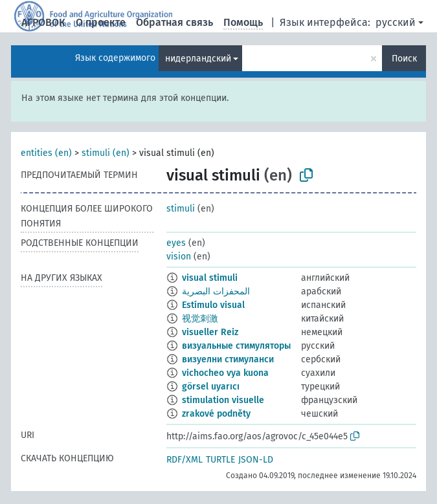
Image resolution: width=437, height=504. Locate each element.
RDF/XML (185, 460)
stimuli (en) (106, 153)
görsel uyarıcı (211, 387)
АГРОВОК (43, 22)
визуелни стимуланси (228, 359)
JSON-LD (256, 460)
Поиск (404, 59)
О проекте (101, 22)
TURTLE (220, 460)
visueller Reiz (210, 332)
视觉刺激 (200, 319)
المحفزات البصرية (216, 291)
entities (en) (46, 153)
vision (179, 257)
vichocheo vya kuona (225, 373)
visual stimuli (210, 278)
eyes (176, 243)
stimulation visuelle (223, 400)
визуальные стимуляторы (236, 346)
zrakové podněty (216, 414)
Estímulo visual (213, 305)
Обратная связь (174, 22)
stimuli (181, 209)
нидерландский (198, 59)
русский (396, 22)
